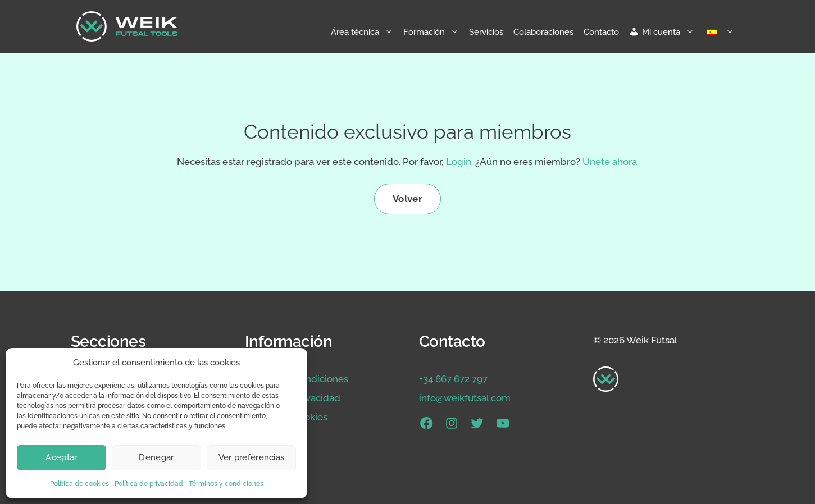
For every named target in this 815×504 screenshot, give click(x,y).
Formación (434, 32)
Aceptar (61, 457)
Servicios (486, 32)
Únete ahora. (611, 162)
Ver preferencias (252, 457)
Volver (407, 199)
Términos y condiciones (226, 484)
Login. (459, 162)
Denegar (156, 457)
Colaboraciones (543, 32)
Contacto (601, 32)
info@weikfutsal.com (465, 398)
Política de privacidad (149, 484)
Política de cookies (79, 484)
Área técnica (365, 32)
